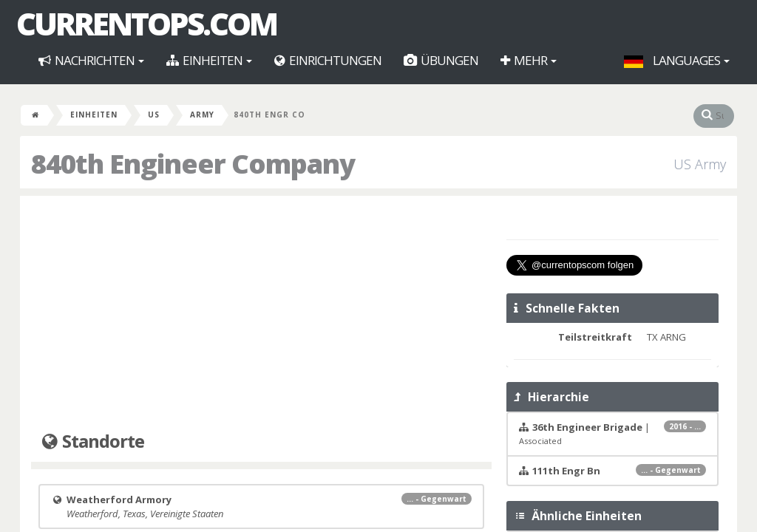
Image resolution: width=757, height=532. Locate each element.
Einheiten (209, 60)
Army (202, 115)
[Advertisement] (261, 314)
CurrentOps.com (146, 24)
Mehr (529, 60)
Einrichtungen (328, 60)
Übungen (441, 60)
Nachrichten (91, 60)
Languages (677, 60)
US (154, 115)
